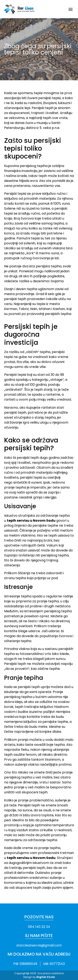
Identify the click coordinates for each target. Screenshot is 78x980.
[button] (70, 9)
